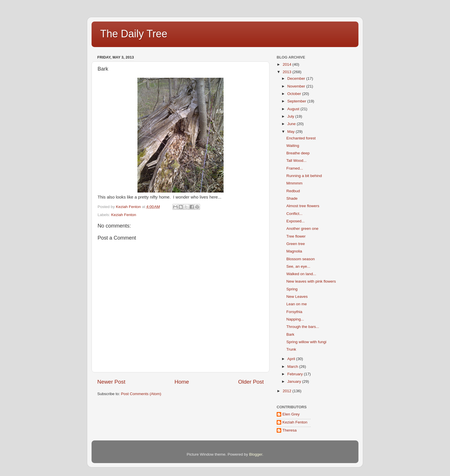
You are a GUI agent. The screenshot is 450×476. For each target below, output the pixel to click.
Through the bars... (303, 327)
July (291, 116)
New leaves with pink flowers (311, 281)
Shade (292, 198)
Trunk (291, 349)
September (297, 101)
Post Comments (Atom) (141, 394)
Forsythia (294, 312)
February (296, 374)
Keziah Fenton (124, 215)
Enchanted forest (301, 138)
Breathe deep (298, 153)
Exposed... (296, 221)
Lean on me (297, 304)
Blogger (256, 454)
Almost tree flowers (303, 206)
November (297, 86)
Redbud (293, 191)
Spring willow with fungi (307, 342)
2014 (288, 64)
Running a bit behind (304, 176)
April (292, 359)
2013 (288, 72)
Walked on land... (301, 274)
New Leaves (297, 297)
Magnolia (294, 251)
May (291, 132)
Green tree (296, 244)
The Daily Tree (134, 34)
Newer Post (111, 382)
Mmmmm (294, 183)
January (295, 381)
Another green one (302, 229)
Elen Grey (291, 414)
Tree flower (296, 236)
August (294, 109)
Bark (290, 334)
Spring (292, 289)
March (293, 367)
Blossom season (301, 259)
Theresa (290, 430)
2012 (288, 391)
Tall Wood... (296, 161)
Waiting (293, 146)
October (295, 94)
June (292, 124)
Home (182, 382)
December (297, 78)
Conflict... (294, 214)
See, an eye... (298, 266)
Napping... (295, 319)
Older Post (251, 382)
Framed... (295, 168)
